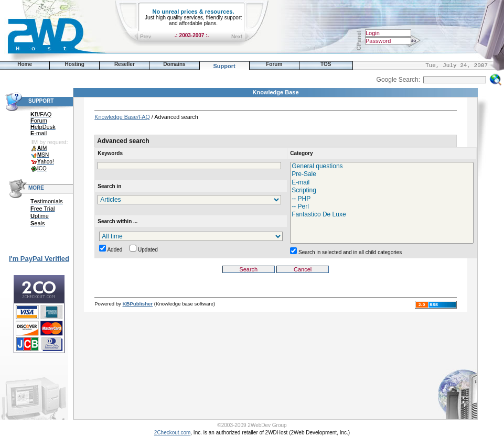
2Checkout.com (172, 433)
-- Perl (382, 207)
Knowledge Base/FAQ (122, 117)
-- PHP (382, 199)
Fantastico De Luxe (382, 215)
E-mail (382, 183)
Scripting (382, 190)
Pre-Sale (382, 174)
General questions (382, 166)
